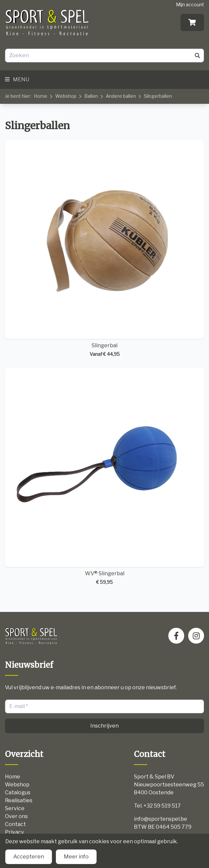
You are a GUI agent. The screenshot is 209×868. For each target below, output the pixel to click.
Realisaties (19, 800)
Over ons (16, 816)
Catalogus (18, 793)
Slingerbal (104, 249)
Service (15, 808)
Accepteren (29, 857)
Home (41, 96)
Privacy (14, 832)
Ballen (91, 96)
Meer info (76, 857)
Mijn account (190, 4)
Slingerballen (158, 96)
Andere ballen (121, 96)
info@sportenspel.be (161, 819)
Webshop (66, 96)
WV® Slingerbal (104, 477)
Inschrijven (104, 726)
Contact (15, 824)
